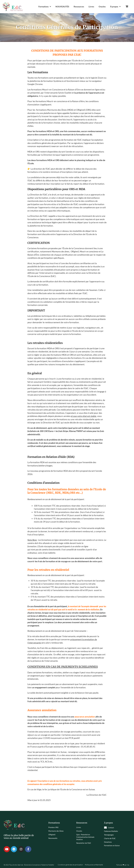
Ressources (79, 7)
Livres (91, 7)
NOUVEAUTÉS (62, 7)
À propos (115, 7)
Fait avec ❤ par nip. (123, 865)
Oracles (102, 7)
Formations (45, 7)
